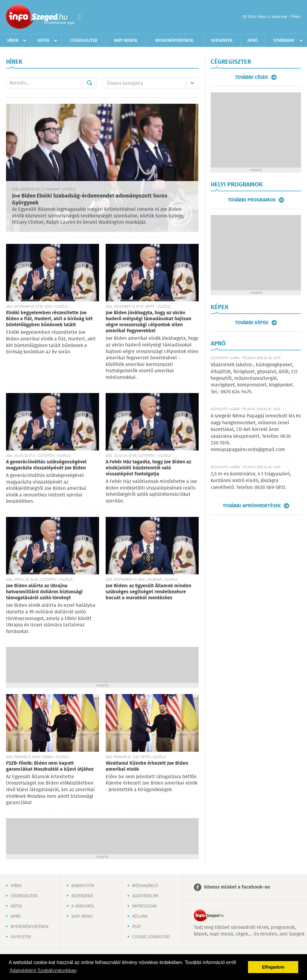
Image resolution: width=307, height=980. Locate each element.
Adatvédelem (145, 896)
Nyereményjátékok (174, 41)
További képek (252, 323)
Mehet (89, 83)
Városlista (79, 17)
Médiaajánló (145, 886)
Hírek (13, 41)
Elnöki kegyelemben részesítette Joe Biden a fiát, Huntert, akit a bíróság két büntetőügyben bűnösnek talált (49, 319)
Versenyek (222, 41)
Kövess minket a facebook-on (237, 887)
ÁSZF (137, 927)
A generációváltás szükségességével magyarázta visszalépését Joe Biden (46, 465)
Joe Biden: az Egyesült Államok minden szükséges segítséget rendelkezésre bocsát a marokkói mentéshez (148, 592)
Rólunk (140, 917)
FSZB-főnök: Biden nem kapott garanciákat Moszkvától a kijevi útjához (50, 766)
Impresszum (144, 906)
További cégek (252, 77)
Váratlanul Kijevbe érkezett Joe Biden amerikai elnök (147, 766)
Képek (44, 41)
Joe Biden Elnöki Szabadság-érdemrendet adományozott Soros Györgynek (90, 200)
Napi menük (126, 41)
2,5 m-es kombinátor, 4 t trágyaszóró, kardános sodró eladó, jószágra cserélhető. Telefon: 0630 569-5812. (251, 481)
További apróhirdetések (252, 506)
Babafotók (83, 886)
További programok (252, 200)
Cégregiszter (84, 41)
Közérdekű (82, 896)
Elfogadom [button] (273, 967)
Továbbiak (284, 41)
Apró (253, 41)
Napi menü (82, 917)
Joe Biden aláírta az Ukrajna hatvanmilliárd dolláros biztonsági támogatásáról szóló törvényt (44, 592)
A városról (83, 906)
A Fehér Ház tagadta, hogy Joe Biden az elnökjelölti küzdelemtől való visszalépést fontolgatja (148, 468)
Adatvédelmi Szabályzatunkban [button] (43, 971)
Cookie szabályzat (151, 937)
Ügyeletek (21, 937)
